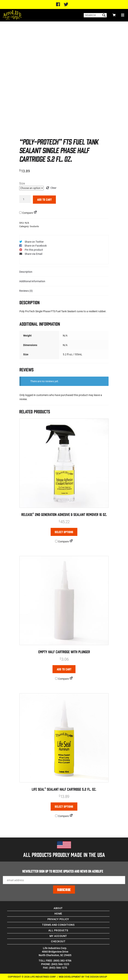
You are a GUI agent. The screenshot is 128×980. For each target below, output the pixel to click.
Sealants (34, 226)
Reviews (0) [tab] (26, 291)
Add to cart (44, 199)
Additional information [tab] (32, 281)
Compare (26, 213)
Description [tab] (26, 272)
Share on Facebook (36, 246)
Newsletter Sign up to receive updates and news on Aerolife (63, 871)
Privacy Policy (58, 919)
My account (58, 936)
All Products (58, 930)
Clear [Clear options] (53, 188)
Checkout (58, 941)
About (58, 908)
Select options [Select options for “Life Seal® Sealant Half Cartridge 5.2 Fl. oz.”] (64, 806)
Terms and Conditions (58, 925)
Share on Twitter (34, 242)
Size (22, 183)
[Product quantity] (25, 199)
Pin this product (34, 250)
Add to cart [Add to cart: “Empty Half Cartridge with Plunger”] (64, 669)
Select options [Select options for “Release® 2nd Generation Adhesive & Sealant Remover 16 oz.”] (64, 532)
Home (58, 914)
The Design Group (96, 977)
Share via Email (33, 254)
